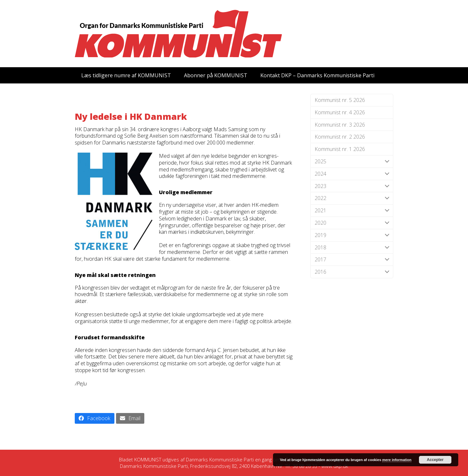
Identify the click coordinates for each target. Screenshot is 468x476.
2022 (352, 198)
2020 (352, 223)
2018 (352, 248)
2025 (352, 162)
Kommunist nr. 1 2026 (340, 149)
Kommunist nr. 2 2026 (340, 137)
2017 (352, 260)
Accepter (435, 460)
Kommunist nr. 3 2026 (340, 125)
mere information (397, 460)
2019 (352, 235)
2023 (352, 186)
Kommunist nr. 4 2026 (340, 112)
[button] (95, 418)
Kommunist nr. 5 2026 (340, 100)
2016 (352, 272)
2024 (352, 174)
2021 (352, 211)
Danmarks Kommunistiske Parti (220, 459)
